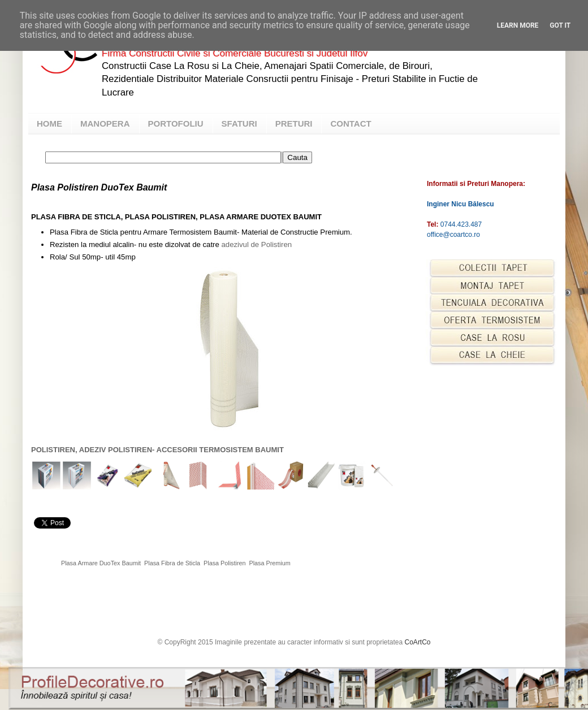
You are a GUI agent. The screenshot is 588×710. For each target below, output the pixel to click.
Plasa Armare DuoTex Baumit (101, 563)
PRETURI (294, 124)
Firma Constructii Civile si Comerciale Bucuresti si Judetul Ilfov (235, 53)
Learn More (518, 25)
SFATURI (239, 124)
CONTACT (351, 124)
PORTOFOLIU (176, 124)
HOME (49, 124)
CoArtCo (418, 642)
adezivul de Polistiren (256, 244)
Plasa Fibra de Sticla (172, 563)
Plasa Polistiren (224, 563)
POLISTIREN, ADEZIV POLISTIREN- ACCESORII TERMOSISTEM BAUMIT (157, 450)
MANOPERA (105, 124)
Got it (560, 25)
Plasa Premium (270, 563)
